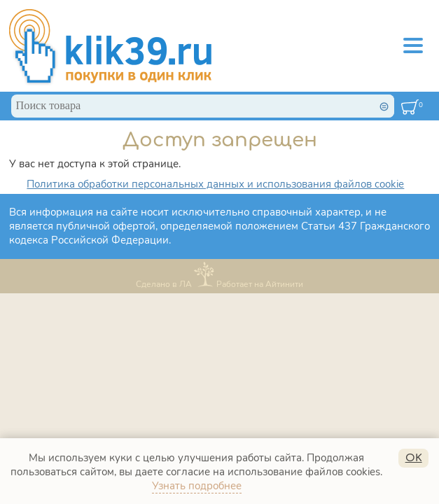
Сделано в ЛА (164, 284)
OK (414, 458)
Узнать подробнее (197, 486)
